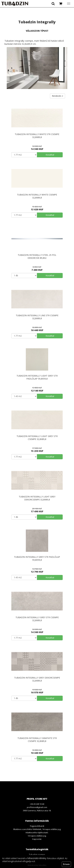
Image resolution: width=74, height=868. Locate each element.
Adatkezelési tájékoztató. (37, 833)
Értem (66, 864)
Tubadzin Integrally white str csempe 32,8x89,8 (37, 136)
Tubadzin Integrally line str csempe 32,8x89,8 (37, 317)
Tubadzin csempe (37, 854)
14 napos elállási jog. (37, 836)
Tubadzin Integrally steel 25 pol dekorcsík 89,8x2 (37, 256)
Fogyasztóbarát (37, 826)
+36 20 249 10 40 (37, 804)
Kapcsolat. (37, 839)
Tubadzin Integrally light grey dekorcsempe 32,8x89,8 (37, 498)
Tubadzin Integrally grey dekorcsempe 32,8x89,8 (37, 679)
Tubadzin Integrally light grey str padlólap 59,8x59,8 (37, 377)
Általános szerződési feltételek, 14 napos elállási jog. (37, 829)
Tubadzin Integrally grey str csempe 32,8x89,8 (37, 619)
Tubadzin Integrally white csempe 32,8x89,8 (37, 196)
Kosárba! (50, 155)
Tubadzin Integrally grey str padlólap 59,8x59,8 (37, 558)
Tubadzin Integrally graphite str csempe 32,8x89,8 (37, 740)
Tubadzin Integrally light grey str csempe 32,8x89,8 (37, 438)
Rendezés (58, 96)
